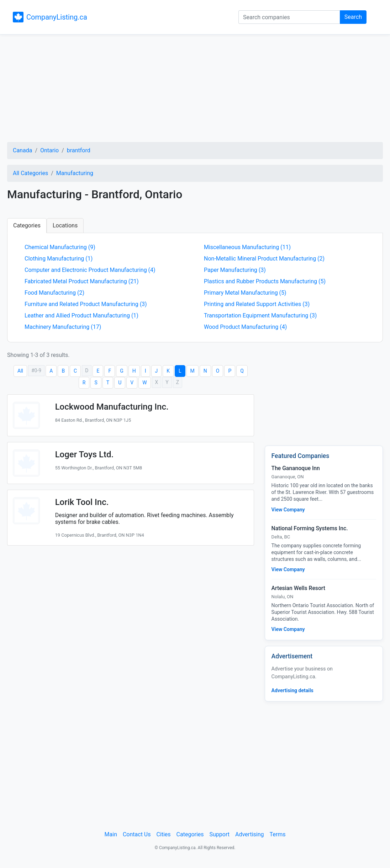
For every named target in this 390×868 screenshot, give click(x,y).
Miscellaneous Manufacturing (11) (247, 247)
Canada (22, 150)
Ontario (49, 150)
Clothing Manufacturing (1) (59, 259)
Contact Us (137, 834)
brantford (79, 150)
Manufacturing (75, 173)
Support (220, 834)
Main (111, 834)
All (20, 371)
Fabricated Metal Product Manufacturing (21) (82, 281)
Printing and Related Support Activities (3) (257, 304)
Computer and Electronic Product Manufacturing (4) (90, 270)
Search (353, 17)
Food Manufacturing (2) (54, 293)
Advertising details (292, 690)
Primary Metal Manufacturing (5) (245, 293)
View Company (288, 510)
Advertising (250, 834)
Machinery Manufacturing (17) (63, 327)
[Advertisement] (195, 89)
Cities (163, 834)
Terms (277, 834)
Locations (65, 225)
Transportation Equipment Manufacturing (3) (260, 315)
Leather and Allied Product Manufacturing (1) (81, 315)
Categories (27, 225)
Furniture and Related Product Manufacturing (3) (86, 304)
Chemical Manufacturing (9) (60, 247)
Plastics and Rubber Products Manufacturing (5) (265, 281)
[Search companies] (289, 17)
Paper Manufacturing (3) (235, 270)
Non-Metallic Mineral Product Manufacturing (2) (264, 259)
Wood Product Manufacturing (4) (245, 327)
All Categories (30, 173)
